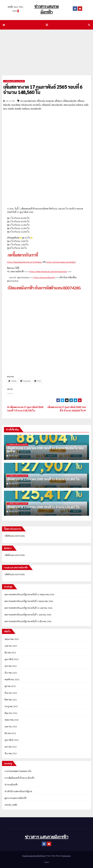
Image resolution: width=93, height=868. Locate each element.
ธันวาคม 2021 (11, 753)
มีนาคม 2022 (10, 733)
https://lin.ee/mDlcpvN (44, 277)
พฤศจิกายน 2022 (12, 679)
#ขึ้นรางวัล (41, 101)
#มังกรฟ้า (7, 105)
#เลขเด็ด (18, 108)
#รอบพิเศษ (16, 105)
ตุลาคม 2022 (10, 686)
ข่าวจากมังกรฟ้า (11, 785)
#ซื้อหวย (81, 101)
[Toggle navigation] (47, 25)
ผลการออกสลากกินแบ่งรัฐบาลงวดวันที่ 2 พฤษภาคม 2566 (29, 601)
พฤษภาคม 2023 (12, 639)
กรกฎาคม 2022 (11, 706)
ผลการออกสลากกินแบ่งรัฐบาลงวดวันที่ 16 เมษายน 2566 (29, 608)
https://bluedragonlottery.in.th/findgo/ (24, 262)
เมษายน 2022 (11, 726)
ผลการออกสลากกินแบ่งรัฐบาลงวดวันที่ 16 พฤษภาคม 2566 (29, 594)
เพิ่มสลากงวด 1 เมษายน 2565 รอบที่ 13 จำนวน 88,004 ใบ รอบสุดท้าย (45, 449)
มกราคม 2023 (11, 666)
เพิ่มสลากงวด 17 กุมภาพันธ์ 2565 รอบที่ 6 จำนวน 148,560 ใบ (43, 89)
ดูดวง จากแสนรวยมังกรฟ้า (16, 798)
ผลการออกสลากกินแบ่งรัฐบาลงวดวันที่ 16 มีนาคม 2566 (28, 621)
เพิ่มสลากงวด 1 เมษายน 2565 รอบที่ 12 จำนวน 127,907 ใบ (43, 479)
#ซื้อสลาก (58, 101)
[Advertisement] (47, 49)
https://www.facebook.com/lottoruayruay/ (48, 271)
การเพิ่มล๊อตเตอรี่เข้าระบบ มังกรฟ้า (14, 81)
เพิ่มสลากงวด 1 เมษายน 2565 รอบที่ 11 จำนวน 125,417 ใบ (43, 507)
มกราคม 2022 (11, 747)
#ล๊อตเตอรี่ (46, 105)
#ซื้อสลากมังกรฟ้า (70, 101)
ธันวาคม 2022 (11, 673)
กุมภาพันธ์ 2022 (12, 740)
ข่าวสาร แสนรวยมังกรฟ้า (47, 837)
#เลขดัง (11, 108)
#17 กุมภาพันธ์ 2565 (28, 101)
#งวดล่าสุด (50, 101)
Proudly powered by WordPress (34, 856)
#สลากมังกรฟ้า (57, 105)
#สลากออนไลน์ (69, 105)
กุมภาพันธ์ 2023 (12, 659)
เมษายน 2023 (11, 646)
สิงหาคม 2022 (11, 700)
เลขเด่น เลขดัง (11, 805)
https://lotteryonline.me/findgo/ (61, 262)
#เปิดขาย (80, 105)
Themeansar (66, 856)
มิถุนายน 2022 (11, 713)
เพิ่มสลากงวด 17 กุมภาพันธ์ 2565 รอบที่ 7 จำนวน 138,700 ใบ (25, 409)
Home (47, 862)
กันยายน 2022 (11, 693)
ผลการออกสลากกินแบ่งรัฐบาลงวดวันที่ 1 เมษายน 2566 (28, 615)
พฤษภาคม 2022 (12, 720)
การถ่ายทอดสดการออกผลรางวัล (18, 771)
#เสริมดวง (26, 108)
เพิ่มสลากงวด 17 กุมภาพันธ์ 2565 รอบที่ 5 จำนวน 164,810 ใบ (67, 409)
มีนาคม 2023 (10, 653)
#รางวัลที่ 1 (37, 105)
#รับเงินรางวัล (27, 105)
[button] (89, 25)
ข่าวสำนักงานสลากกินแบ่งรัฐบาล (18, 791)
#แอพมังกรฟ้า (36, 108)
